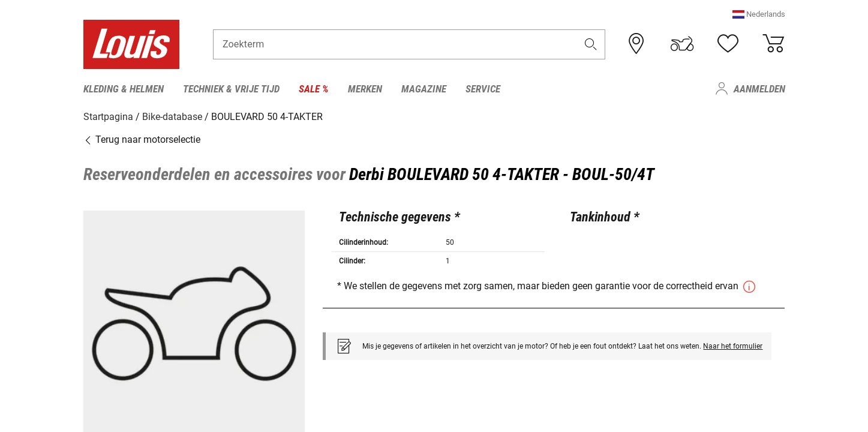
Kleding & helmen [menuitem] (124, 89)
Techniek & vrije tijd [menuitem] (231, 89)
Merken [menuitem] (365, 89)
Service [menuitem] (483, 89)
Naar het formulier (733, 346)
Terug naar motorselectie (142, 139)
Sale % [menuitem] (314, 89)
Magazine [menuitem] (424, 89)
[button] (759, 15)
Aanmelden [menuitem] (759, 89)
